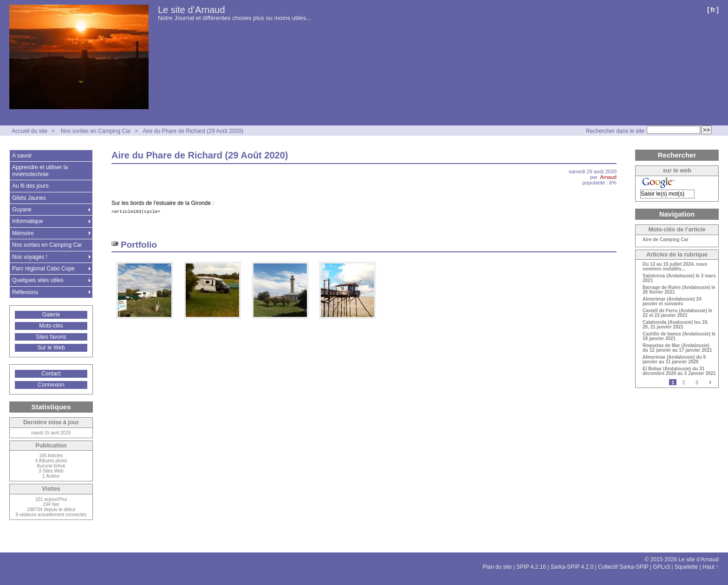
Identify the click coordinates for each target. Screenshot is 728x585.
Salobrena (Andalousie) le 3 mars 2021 (679, 278)
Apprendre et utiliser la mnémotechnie (40, 171)
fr (713, 10)
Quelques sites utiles (38, 280)
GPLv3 (661, 567)
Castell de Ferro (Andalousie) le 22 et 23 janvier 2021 (677, 313)
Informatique (28, 221)
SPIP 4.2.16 (531, 567)
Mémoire (23, 233)
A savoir (22, 156)
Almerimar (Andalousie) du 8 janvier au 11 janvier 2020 (674, 360)
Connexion (51, 385)
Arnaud (608, 177)
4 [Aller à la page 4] (710, 383)
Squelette (686, 567)
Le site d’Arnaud (192, 10)
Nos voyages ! (30, 257)
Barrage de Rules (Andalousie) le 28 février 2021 (679, 290)
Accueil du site (29, 131)
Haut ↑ (711, 567)
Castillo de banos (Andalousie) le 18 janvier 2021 (679, 336)
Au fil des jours (30, 186)
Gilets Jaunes (29, 198)
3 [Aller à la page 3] (697, 383)
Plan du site (497, 567)
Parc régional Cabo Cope (43, 269)
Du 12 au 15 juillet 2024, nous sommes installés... (675, 267)
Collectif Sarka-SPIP (623, 567)
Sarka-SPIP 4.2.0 (572, 567)
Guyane (22, 210)
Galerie (51, 315)
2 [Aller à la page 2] (684, 383)
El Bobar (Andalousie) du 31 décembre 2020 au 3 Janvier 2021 (679, 371)
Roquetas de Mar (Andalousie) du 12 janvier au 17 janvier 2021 (677, 348)
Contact (51, 374)
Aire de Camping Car (666, 240)
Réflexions (25, 292)
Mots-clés (51, 326)
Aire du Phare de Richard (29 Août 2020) (193, 131)
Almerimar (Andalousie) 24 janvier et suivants (672, 302)
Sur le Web (51, 348)
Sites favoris (51, 337)
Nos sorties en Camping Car (96, 131)
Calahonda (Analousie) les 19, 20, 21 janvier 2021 (676, 325)
